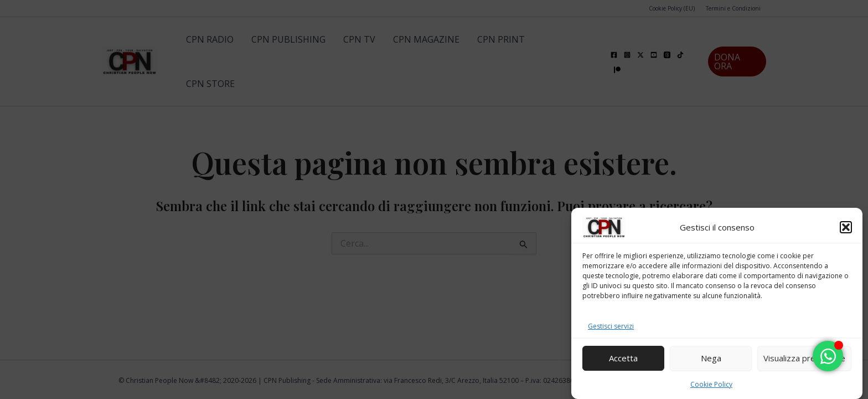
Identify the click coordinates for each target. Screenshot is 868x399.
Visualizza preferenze (804, 359)
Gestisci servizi (611, 327)
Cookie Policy (711, 385)
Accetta (623, 359)
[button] (846, 228)
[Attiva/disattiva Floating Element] (828, 356)
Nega (711, 359)
